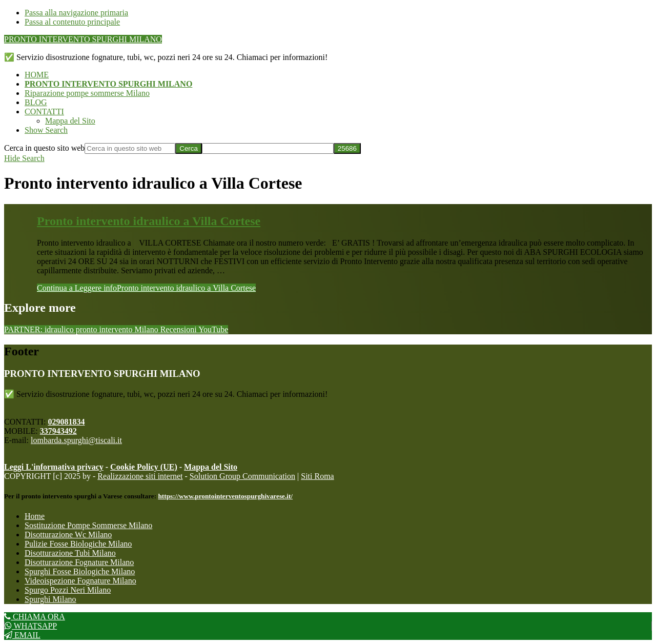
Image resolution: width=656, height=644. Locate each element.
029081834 (66, 422)
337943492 (58, 431)
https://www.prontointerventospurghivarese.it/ (225, 496)
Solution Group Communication (242, 476)
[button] (46, 130)
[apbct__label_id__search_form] (268, 148)
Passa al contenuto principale (72, 22)
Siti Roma (317, 476)
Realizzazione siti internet (140, 476)
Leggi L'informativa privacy (54, 467)
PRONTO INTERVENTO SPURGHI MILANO (83, 39)
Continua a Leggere (146, 288)
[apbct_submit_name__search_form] (347, 148)
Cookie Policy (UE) (144, 467)
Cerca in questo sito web (44, 148)
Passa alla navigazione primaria (76, 13)
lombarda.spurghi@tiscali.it (76, 440)
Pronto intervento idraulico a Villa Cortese (149, 221)
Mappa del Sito (211, 467)
